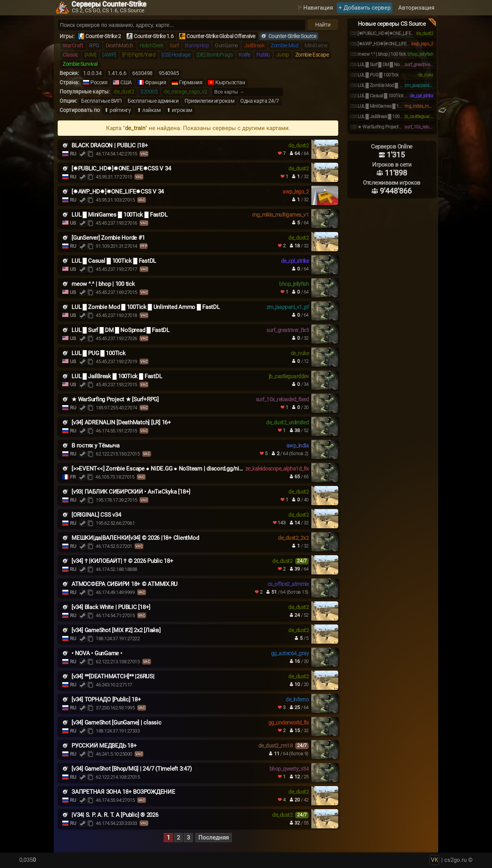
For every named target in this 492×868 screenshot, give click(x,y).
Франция (156, 82)
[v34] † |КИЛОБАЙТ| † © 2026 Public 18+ (122, 561)
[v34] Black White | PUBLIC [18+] (111, 607)
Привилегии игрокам (209, 101)
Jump (283, 55)
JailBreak (254, 45)
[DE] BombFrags (214, 55)
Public (263, 55)
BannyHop (197, 45)
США (126, 82)
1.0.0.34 (92, 73)
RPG (94, 45)
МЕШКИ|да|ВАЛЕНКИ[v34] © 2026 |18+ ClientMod (135, 538)
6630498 (142, 73)
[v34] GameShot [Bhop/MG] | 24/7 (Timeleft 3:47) (131, 769)
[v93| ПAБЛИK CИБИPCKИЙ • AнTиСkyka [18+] (131, 492)
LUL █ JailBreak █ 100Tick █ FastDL (117, 376)
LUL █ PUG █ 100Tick (99, 353)
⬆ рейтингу (117, 110)
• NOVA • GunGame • (97, 653)
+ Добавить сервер (365, 8)
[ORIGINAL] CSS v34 (96, 515)
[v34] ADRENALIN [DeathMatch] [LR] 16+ (121, 422)
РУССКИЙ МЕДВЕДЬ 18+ (104, 746)
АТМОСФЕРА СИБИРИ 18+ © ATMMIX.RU (125, 584)
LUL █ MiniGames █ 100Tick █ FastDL (119, 215)
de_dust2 (124, 92)
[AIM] (91, 55)
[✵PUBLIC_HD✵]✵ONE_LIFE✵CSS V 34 (121, 169)
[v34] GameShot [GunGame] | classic (116, 723)
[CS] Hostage (176, 55)
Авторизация (416, 8)
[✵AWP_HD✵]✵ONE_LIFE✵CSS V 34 (118, 192)
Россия (99, 82)
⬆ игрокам (179, 110)
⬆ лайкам (149, 110)
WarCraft (73, 45)
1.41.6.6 (117, 73)
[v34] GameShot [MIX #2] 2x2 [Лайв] (116, 630)
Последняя (214, 838)
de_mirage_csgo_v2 (185, 92)
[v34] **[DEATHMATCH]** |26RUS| (113, 676)
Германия (191, 82)
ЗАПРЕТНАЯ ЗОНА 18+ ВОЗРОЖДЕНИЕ (123, 792)
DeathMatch (120, 45)
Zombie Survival (80, 64)
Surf (174, 45)
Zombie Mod (284, 45)
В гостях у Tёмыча (96, 446)
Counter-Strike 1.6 (154, 36)
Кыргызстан (230, 82)
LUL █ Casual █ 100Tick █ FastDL (114, 261)
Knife (244, 55)
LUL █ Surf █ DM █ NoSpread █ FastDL (121, 330)
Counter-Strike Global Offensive (221, 36)
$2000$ (149, 92)
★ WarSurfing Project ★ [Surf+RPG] (115, 399)
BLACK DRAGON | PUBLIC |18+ (110, 145)
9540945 (169, 73)
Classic (71, 55)
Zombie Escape (312, 55)
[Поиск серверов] (182, 25)
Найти (323, 25)
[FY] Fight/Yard (139, 55)
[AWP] (109, 55)
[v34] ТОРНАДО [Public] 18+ (106, 699)
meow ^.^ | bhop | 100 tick (103, 284)
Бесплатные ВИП (101, 101)
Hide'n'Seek (152, 45)
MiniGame (316, 45)
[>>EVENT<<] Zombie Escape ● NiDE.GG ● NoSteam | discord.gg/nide (158, 469)
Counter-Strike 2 (103, 36)
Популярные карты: (85, 92)
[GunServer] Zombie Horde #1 (108, 238)
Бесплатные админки (153, 101)
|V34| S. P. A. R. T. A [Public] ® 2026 (115, 815)
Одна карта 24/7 (260, 101)
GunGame (226, 45)
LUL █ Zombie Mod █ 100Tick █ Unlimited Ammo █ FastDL (146, 307)
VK (435, 860)
